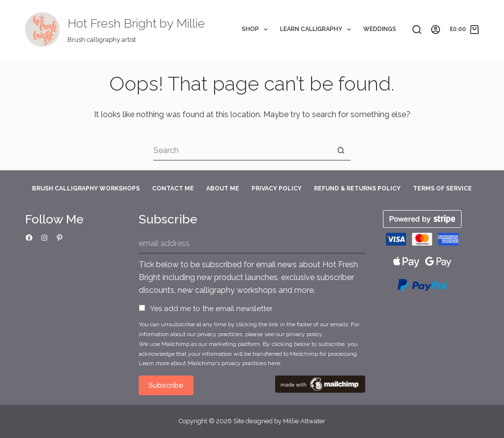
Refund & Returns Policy (357, 188)
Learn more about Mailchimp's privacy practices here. (210, 363)
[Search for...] (242, 151)
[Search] (417, 30)
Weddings (380, 29)
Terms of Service (442, 188)
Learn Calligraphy (317, 30)
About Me (223, 188)
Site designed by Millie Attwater (279, 421)
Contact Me (173, 188)
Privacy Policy (277, 188)
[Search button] (341, 151)
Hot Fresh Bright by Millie (136, 23)
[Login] (436, 30)
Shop (257, 30)
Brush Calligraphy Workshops (86, 188)
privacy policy (304, 334)
